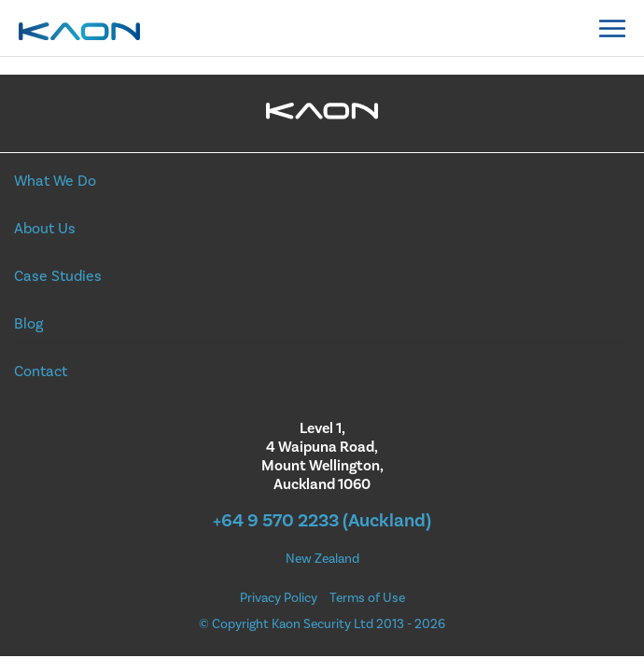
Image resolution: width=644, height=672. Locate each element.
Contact (41, 371)
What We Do (55, 181)
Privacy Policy (279, 598)
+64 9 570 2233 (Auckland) (322, 521)
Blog (28, 324)
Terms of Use (367, 598)
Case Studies (58, 276)
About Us (45, 229)
